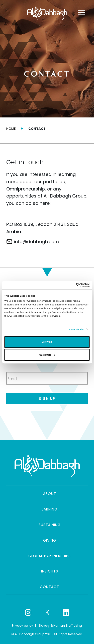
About (50, 494)
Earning (50, 509)
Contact (50, 587)
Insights (50, 571)
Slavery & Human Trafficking (60, 626)
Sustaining (50, 525)
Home (11, 129)
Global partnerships (50, 556)
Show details (76, 330)
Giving (50, 540)
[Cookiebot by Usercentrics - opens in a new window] (68, 285)
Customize (47, 355)
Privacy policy (23, 626)
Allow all (47, 342)
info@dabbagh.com (36, 242)
